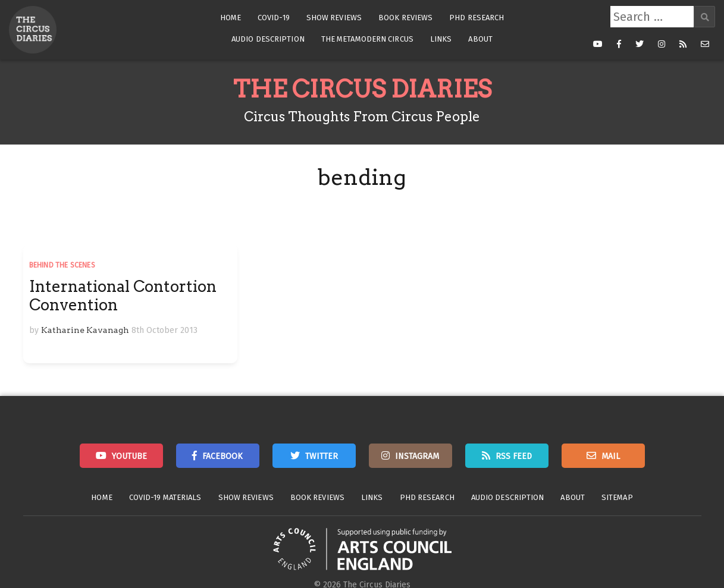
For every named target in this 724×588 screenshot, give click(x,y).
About (480, 39)
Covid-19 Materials (165, 497)
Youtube (129, 456)
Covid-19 (274, 18)
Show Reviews (334, 18)
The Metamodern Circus (367, 39)
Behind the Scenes (62, 265)
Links (441, 39)
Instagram (417, 456)
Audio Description (268, 39)
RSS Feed (514, 456)
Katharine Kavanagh (85, 330)
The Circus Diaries (362, 89)
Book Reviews (405, 18)
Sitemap (617, 497)
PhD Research (477, 18)
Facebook (222, 456)
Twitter (322, 456)
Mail (611, 456)
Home (231, 18)
